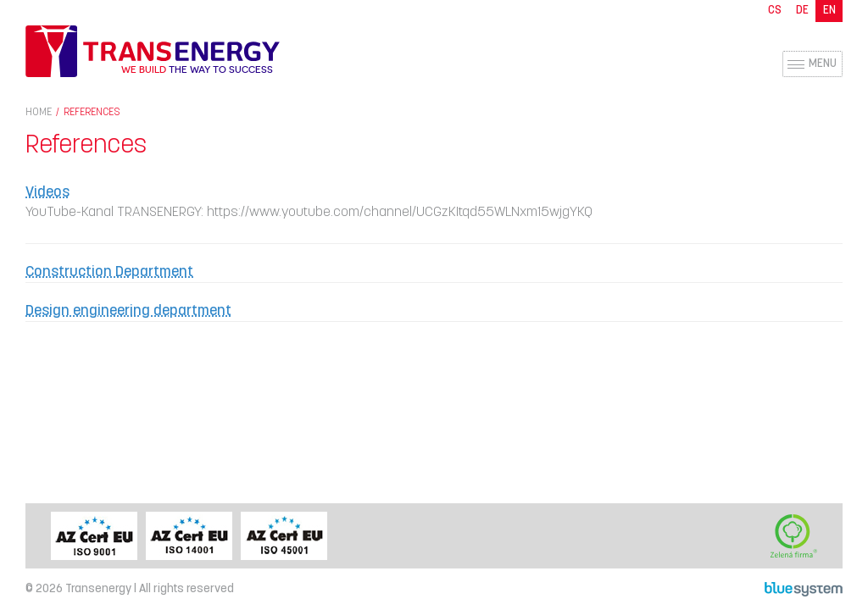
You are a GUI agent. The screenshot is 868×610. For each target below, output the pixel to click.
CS (775, 11)
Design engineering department (128, 311)
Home (39, 113)
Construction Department (109, 272)
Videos (47, 193)
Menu (823, 64)
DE (802, 11)
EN (829, 11)
